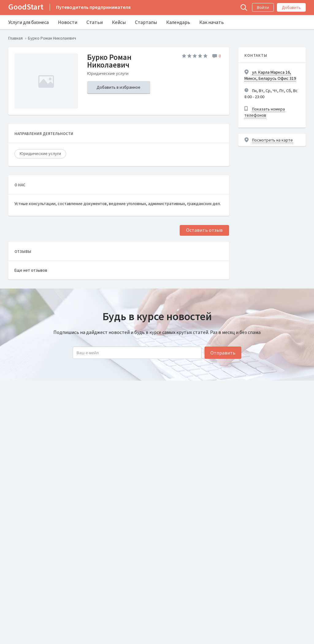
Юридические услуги (40, 153)
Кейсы (119, 22)
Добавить (291, 7)
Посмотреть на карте (272, 140)
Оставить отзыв (204, 230)
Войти (263, 7)
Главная (15, 38)
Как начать (212, 22)
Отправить (223, 353)
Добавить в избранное (119, 87)
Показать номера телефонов (265, 112)
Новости (68, 22)
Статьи (95, 22)
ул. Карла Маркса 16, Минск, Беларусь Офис (270, 75)
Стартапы (146, 22)
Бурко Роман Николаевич (109, 61)
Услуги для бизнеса (29, 22)
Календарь (178, 22)
